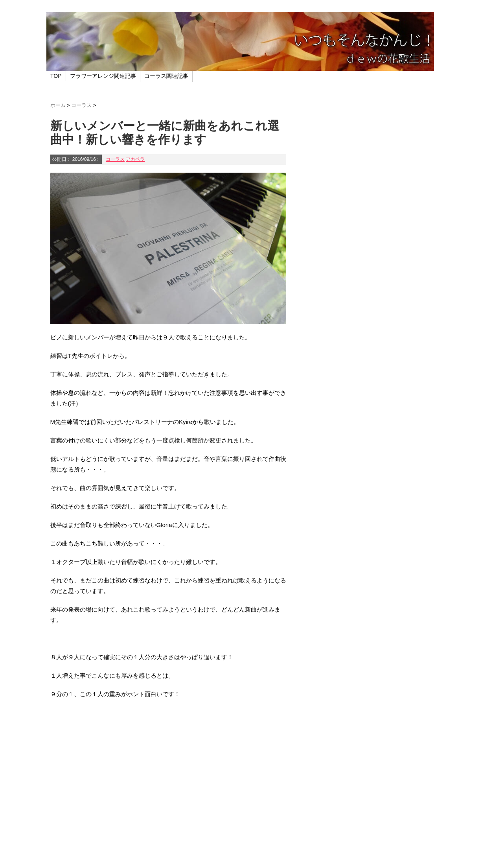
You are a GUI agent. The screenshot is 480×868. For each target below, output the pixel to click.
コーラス (115, 159)
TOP (56, 76)
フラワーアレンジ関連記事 (103, 76)
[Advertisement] (168, 791)
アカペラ (135, 159)
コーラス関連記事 (166, 76)
